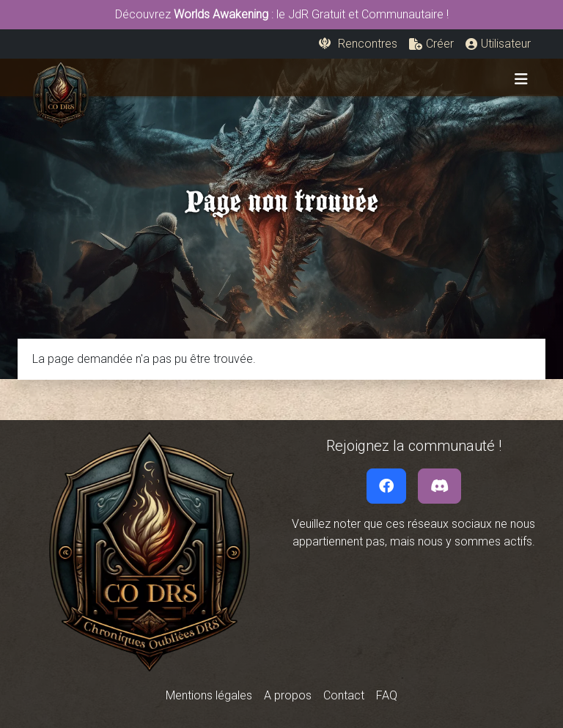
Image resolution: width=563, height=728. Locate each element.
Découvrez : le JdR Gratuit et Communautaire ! (282, 14)
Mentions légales (209, 695)
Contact (344, 695)
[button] (431, 44)
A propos (288, 695)
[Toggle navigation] (521, 79)
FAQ (387, 695)
